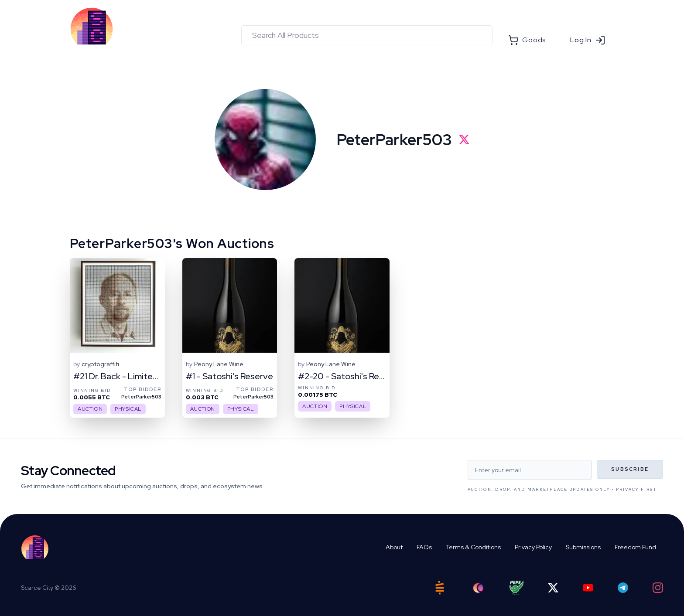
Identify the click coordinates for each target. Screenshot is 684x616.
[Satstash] (440, 588)
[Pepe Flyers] (516, 588)
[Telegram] (623, 588)
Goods (527, 40)
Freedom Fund (635, 547)
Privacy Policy (533, 547)
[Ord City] (478, 588)
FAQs (424, 547)
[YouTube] (588, 588)
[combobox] (367, 35)
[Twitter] (553, 588)
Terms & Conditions (473, 547)
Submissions (583, 547)
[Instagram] (658, 588)
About (394, 547)
